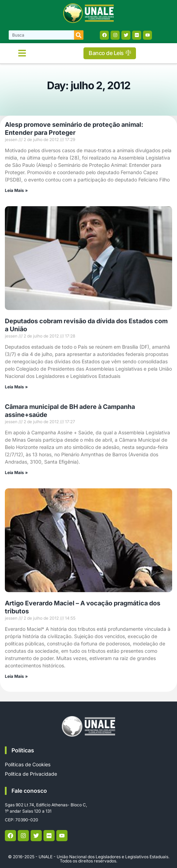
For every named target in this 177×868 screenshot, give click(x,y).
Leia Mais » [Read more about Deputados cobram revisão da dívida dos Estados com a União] (16, 387)
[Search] (79, 35)
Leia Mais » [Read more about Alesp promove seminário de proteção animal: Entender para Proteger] (16, 190)
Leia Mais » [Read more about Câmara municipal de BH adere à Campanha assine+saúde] (16, 472)
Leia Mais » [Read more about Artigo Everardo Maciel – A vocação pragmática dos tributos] (16, 676)
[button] (22, 53)
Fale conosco (29, 791)
